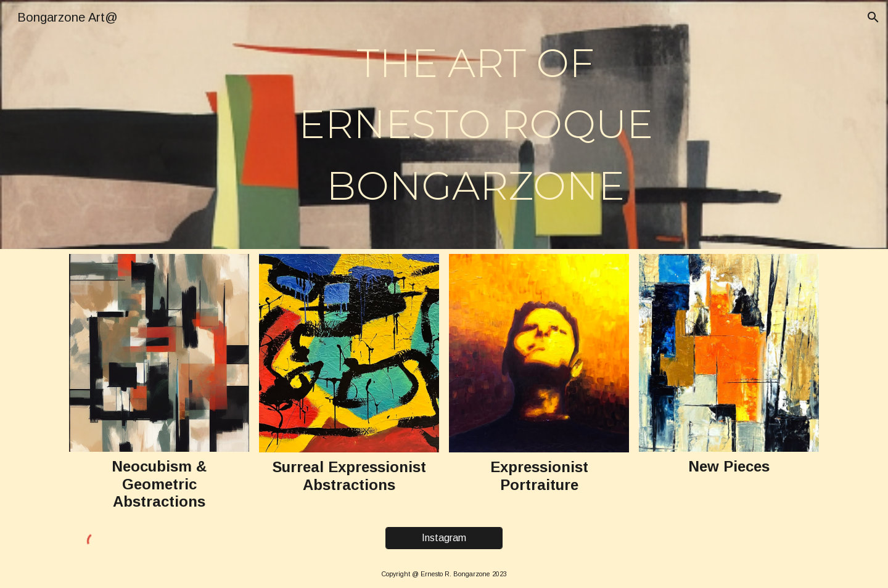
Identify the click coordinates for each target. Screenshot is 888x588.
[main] (475, 125)
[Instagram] (444, 538)
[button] (873, 17)
